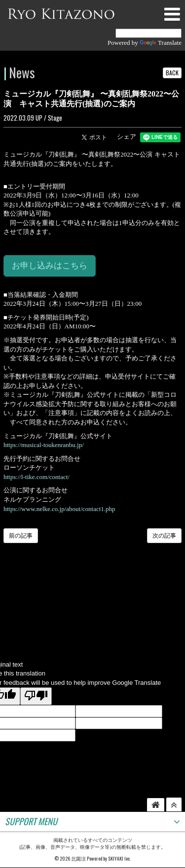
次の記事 (164, 536)
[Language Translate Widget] (148, 33)
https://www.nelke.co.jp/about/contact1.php (59, 509)
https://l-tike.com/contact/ (37, 477)
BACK (172, 73)
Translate (161, 43)
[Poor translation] (36, 696)
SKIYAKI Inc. (119, 858)
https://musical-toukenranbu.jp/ (44, 445)
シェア (127, 137)
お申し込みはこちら (50, 266)
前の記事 (21, 536)
